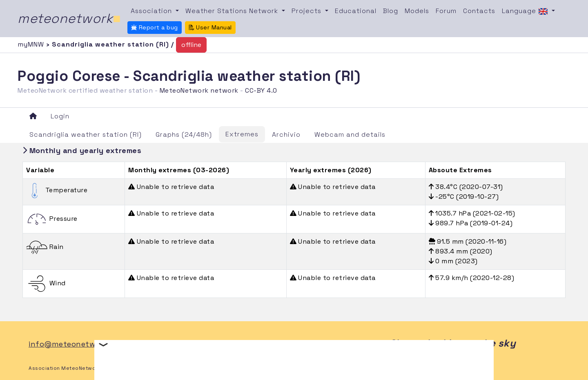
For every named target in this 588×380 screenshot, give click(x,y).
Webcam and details (350, 134)
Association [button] (152, 11)
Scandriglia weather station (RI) (86, 134)
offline (191, 45)
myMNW (32, 44)
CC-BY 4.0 (261, 90)
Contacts (479, 11)
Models (417, 11)
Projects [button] (307, 11)
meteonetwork (69, 18)
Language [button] (526, 11)
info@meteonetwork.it (72, 344)
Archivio (286, 134)
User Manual (210, 27)
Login (60, 116)
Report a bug (155, 27)
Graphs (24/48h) (184, 134)
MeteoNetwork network (199, 90)
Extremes (242, 134)
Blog (391, 11)
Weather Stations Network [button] (233, 11)
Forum (446, 11)
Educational (356, 11)
